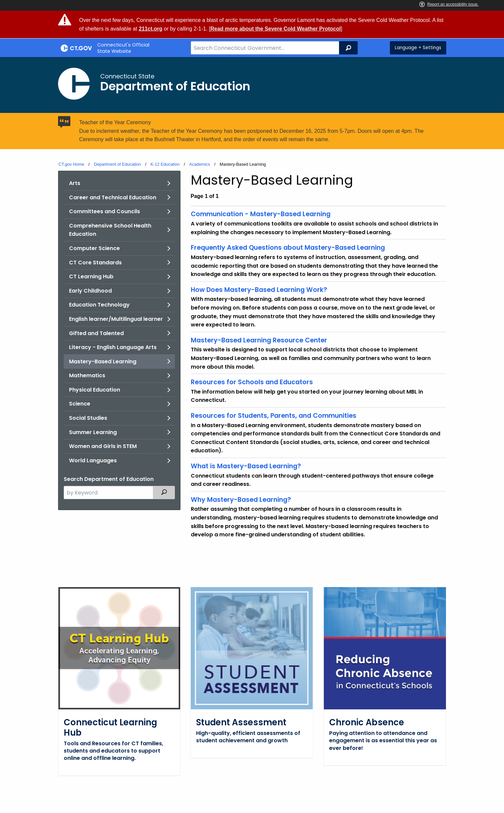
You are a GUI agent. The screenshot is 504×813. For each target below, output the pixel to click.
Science (80, 404)
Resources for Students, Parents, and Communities (274, 416)
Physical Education (95, 390)
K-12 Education (165, 164)
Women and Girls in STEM (103, 446)
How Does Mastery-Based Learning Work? (259, 290)
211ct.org (150, 29)
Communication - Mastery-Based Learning (261, 214)
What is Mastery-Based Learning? (246, 466)
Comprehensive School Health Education (110, 230)
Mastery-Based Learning (103, 361)
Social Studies (88, 418)
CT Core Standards (95, 263)
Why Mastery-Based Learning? (241, 500)
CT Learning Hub (91, 276)
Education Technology (99, 305)
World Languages (93, 460)
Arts (75, 183)
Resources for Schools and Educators (252, 382)
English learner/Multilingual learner (116, 319)
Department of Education (117, 164)
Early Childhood (90, 291)
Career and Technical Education (113, 197)
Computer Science (94, 248)
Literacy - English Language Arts (113, 347)
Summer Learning (93, 432)
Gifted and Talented (96, 333)
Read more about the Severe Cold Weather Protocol (276, 29)
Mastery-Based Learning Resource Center (259, 340)
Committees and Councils (105, 211)
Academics (200, 164)
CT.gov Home (71, 164)
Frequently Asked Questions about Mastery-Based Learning (288, 248)
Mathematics (87, 375)
